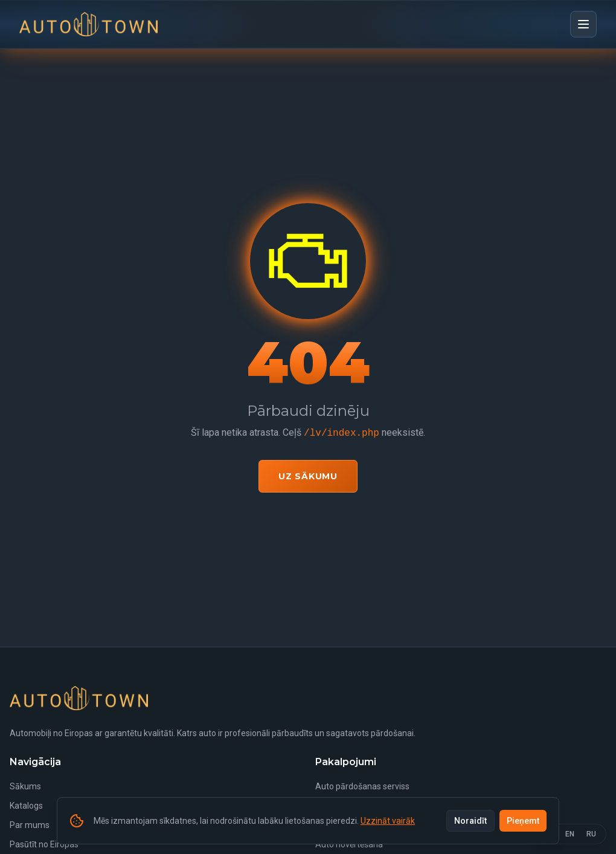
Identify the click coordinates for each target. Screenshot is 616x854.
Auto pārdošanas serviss (362, 786)
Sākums (25, 786)
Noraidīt (470, 821)
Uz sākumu (308, 476)
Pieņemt (523, 821)
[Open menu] (583, 24)
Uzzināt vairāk (388, 821)
